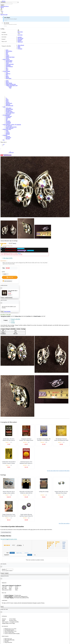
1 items (64, 547)
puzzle (7, 76)
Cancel (2, 298)
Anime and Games (10, 64)
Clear (35, 555)
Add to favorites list (7, 281)
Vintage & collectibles (6, 46)
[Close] (1, 288)
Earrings (13, 322)
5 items (64, 543)
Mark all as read (4, 15)
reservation (4, 37)
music (7, 50)
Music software (6, 59)
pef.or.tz (4, 1)
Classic (7, 63)
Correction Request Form (6, 532)
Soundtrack (8, 65)
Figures (7, 82)
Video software (21, 45)
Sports (7, 55)
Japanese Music (9, 61)
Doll (7, 75)
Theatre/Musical (9, 66)
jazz (7, 68)
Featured (3, 39)
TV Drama (20, 49)
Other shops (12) (8, 258)
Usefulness (26, 553)
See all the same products (64, 523)
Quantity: (4, 569)
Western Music (9, 62)
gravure (7, 58)
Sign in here (20, 32)
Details (19, 253)
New (13, 249)
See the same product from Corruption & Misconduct (58, 471)
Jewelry (13, 321)
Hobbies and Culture (10, 57)
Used (18, 251)
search (2, 5)
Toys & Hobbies (7, 71)
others (7, 52)
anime (19, 46)
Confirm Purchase (9, 298)
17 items (19, 545)
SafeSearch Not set (5, 6)
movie (19, 48)
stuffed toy (8, 74)
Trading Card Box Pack (11, 84)
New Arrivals (4, 35)
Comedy (8, 56)
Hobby (7, 81)
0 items (64, 548)
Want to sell (4, 41)
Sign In (2, 7)
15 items (64, 542)
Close (2, 312)
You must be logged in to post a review (9, 539)
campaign (4, 32)
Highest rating (19, 553)
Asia (7, 70)
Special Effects (9, 51)
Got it (2, 607)
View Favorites (7, 311)
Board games (9, 78)
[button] (35, 13)
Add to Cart (10, 277)
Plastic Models (9, 83)
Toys (7, 72)
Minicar (7, 77)
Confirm (7, 573)
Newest (12, 553)
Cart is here (20, 35)
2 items (64, 545)
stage (7, 53)
